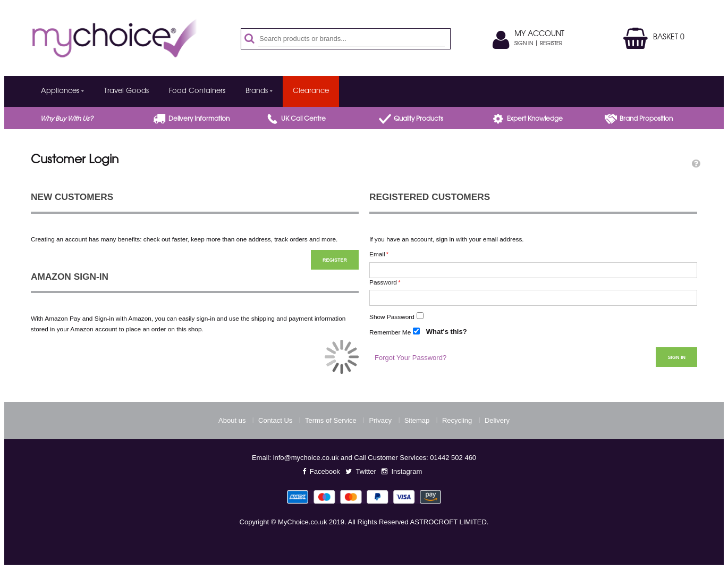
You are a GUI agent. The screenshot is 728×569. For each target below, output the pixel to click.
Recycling (457, 420)
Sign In (524, 44)
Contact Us (275, 420)
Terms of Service (331, 420)
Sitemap (417, 420)
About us (232, 420)
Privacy (380, 420)
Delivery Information (199, 119)
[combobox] (352, 39)
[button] (696, 164)
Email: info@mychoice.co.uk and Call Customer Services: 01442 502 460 (364, 458)
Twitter (366, 471)
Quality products (418, 119)
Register (551, 44)
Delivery (497, 420)
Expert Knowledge (535, 119)
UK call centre (303, 119)
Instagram (407, 471)
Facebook (325, 471)
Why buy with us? (67, 119)
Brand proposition (646, 119)
